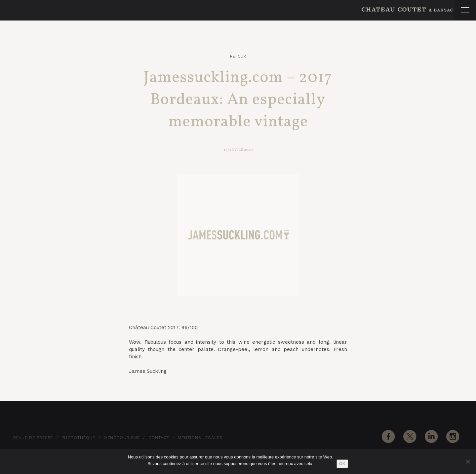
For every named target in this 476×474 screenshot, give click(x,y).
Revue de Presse (33, 438)
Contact (159, 438)
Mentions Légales (200, 438)
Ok (342, 464)
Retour (238, 56)
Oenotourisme (122, 438)
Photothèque (78, 438)
